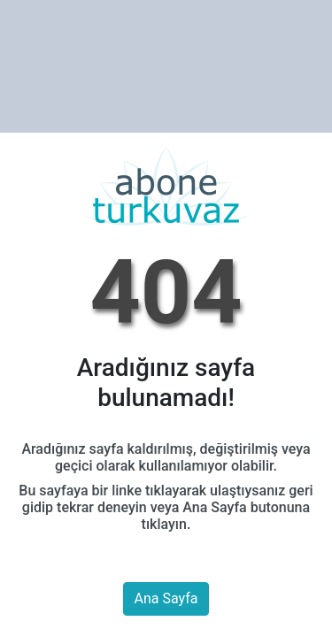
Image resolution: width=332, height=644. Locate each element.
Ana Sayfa (166, 598)
